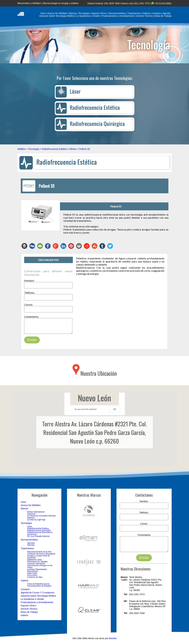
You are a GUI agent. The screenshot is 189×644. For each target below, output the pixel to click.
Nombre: (29, 281)
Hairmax (31, 520)
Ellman (73, 149)
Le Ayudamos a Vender (33, 601)
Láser (30, 529)
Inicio (23, 504)
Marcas (24, 511)
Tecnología (34, 149)
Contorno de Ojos (35, 580)
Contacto (25, 592)
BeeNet (113, 643)
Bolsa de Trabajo (29, 614)
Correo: (28, 305)
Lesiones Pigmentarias (37, 572)
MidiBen (22, 149)
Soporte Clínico (29, 608)
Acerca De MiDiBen (31, 508)
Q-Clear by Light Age (36, 522)
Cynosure (31, 516)
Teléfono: (29, 293)
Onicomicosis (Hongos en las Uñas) (40, 569)
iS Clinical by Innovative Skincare (42, 518)
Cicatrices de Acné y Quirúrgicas (41, 556)
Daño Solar (32, 576)
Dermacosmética (29, 542)
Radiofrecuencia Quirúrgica (39, 533)
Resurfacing (32, 574)
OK (115, 412)
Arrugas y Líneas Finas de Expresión (39, 559)
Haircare (31, 547)
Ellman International (36, 514)
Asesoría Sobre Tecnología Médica (38, 598)
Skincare (31, 545)
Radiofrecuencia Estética (54, 149)
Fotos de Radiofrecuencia (38, 586)
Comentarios (31, 317)
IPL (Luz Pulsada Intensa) (38, 539)
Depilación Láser (34, 562)
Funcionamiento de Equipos (39, 588)
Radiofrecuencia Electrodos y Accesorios (40, 536)
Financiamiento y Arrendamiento (37, 605)
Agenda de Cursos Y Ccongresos (38, 595)
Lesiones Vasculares (36, 566)
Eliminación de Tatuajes (37, 564)
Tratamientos (27, 551)
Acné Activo (32, 578)
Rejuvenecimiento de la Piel (39, 554)
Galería (24, 583)
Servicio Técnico (29, 611)
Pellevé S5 (84, 149)
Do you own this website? (86, 412)
